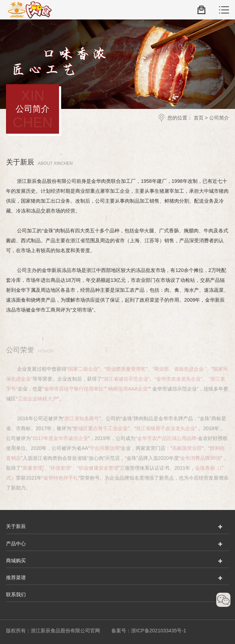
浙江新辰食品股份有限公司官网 (29, 10)
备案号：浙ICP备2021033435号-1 (149, 630)
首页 (199, 118)
